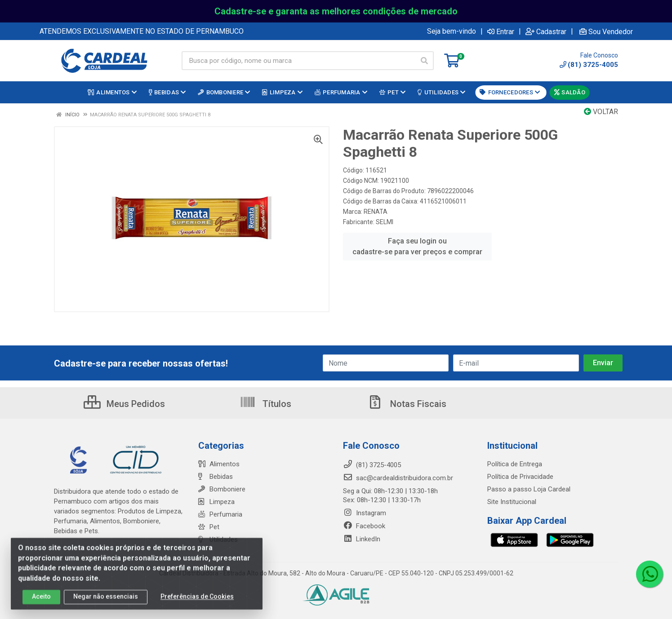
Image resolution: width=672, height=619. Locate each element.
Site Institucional (512, 502)
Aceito (41, 602)
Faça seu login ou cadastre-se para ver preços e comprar (417, 246)
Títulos (265, 404)
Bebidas (216, 477)
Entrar (501, 31)
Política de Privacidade (520, 477)
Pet (209, 527)
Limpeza (216, 502)
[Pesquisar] (424, 61)
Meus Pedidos (124, 404)
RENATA (376, 212)
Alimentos (219, 464)
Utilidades (218, 539)
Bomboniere (222, 489)
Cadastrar (546, 31)
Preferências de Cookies (197, 602)
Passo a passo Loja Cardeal (529, 489)
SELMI (385, 222)
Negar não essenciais (106, 602)
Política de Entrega (515, 464)
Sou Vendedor (606, 31)
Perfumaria (220, 514)
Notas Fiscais (407, 404)
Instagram (365, 513)
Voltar (601, 112)
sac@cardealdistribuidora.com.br (398, 478)
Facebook (364, 526)
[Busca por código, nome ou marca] (298, 61)
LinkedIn (362, 539)
